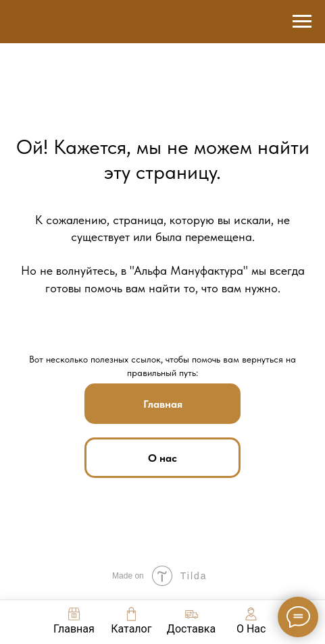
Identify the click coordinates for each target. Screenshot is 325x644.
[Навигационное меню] (302, 22)
